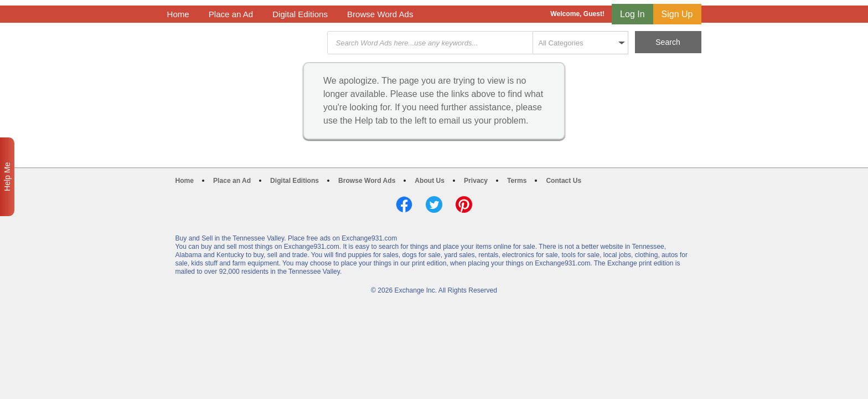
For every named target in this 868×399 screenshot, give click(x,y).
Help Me (7, 177)
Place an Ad (231, 14)
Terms (517, 181)
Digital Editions (300, 14)
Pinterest (464, 204)
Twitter (434, 204)
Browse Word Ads (380, 14)
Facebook (404, 204)
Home (178, 14)
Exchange (246, 43)
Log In (632, 14)
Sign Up (677, 14)
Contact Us (564, 181)
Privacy (476, 181)
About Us (430, 181)
